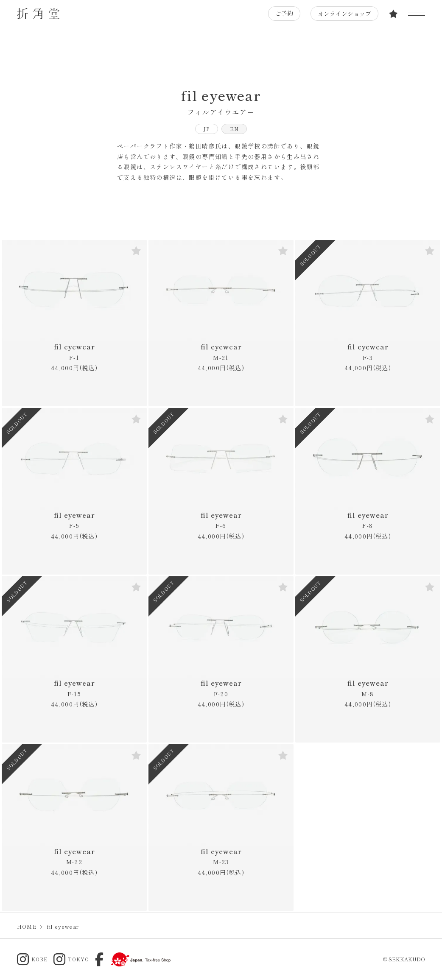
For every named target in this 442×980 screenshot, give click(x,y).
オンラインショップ (344, 14)
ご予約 (284, 14)
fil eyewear (74, 352)
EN (234, 129)
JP (207, 129)
